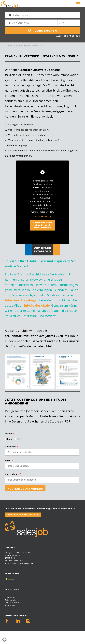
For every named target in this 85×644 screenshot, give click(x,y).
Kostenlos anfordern (25, 489)
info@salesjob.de (37, 305)
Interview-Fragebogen (22, 300)
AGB (7, 595)
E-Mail (8, 460)
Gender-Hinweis (12, 603)
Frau (10, 439)
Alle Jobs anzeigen (68, 36)
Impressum (10, 597)
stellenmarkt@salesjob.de (21, 563)
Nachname (11, 447)
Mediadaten (10, 605)
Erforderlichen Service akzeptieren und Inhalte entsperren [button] (42, 225)
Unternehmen (12, 474)
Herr (19, 439)
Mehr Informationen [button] (42, 217)
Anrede (9, 433)
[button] (4, 640)
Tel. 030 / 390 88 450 (14, 561)
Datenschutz (10, 600)
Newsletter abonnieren (23, 515)
